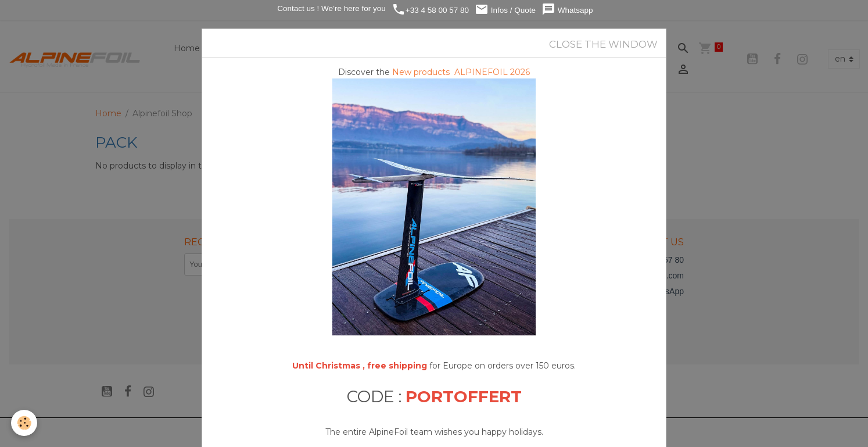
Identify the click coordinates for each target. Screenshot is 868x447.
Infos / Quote (505, 10)
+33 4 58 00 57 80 (430, 10)
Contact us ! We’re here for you (330, 8)
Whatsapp (567, 10)
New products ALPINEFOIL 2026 (461, 72)
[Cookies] (25, 423)
